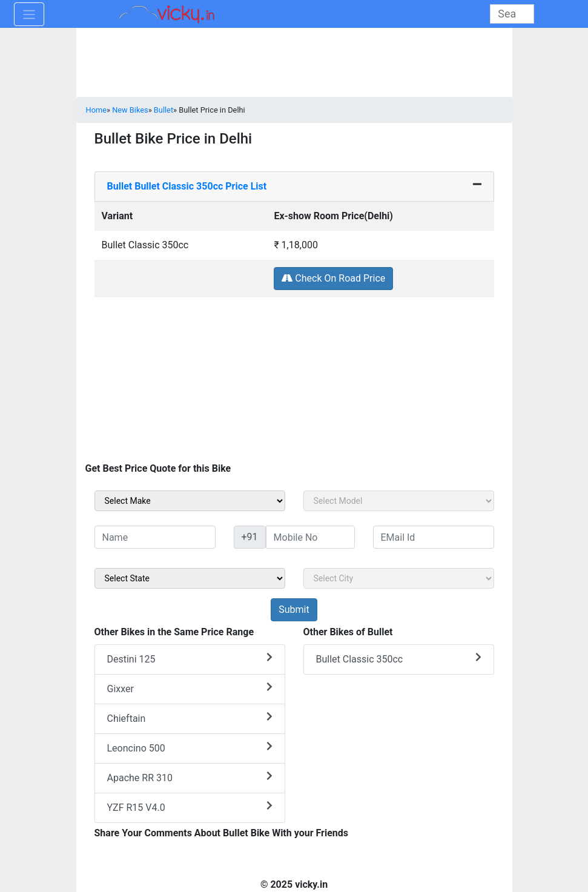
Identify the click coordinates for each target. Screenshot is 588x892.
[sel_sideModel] (399, 501)
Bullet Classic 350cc (399, 659)
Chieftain (190, 718)
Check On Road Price (333, 278)
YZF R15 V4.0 (190, 807)
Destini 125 (190, 659)
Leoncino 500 (190, 748)
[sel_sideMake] (190, 501)
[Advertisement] (294, 383)
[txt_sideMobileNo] (310, 537)
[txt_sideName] (155, 537)
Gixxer (190, 688)
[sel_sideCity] (399, 578)
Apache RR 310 (190, 777)
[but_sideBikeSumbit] (294, 610)
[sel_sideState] (190, 578)
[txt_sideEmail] (434, 537)
